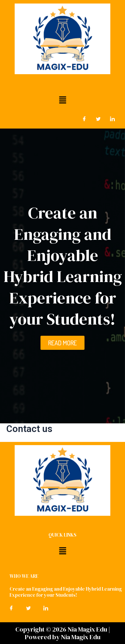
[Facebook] (84, 119)
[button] (62, 100)
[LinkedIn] (112, 119)
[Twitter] (98, 119)
